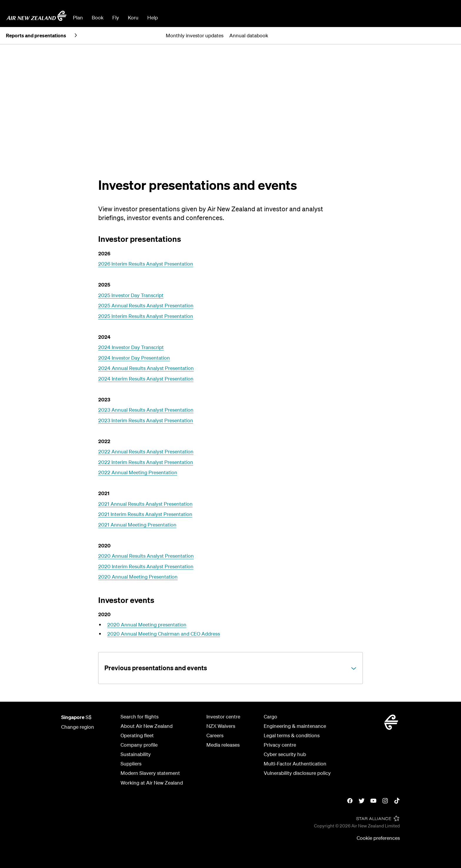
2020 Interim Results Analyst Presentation (146, 566)
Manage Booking (390, 17)
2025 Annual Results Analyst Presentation (146, 305)
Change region (78, 727)
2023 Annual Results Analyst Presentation (146, 410)
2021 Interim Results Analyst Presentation (145, 514)
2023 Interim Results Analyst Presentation (146, 420)
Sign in (447, 17)
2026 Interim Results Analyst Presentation (146, 264)
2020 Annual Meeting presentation (147, 625)
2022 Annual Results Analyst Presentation (146, 451)
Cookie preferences (378, 838)
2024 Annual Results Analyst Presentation (146, 368)
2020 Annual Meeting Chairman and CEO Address (164, 634)
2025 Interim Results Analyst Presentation (146, 316)
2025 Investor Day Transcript (131, 295)
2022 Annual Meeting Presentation (138, 472)
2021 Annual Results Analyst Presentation (145, 504)
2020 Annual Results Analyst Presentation (146, 556)
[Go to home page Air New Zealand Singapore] (36, 16)
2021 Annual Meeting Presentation (137, 525)
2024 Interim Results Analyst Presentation (146, 379)
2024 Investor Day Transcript (131, 347)
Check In (424, 17)
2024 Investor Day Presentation (134, 358)
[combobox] (207, 17)
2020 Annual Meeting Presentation (138, 577)
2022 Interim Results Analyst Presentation (146, 462)
